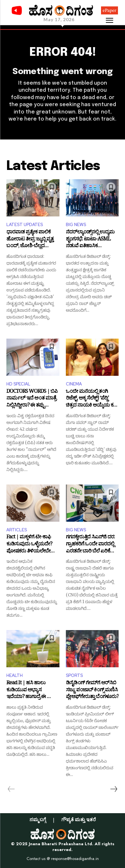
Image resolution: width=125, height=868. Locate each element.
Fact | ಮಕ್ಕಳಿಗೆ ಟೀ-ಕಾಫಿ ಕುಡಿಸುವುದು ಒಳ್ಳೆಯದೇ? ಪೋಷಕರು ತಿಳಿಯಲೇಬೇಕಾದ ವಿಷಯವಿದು (33, 545)
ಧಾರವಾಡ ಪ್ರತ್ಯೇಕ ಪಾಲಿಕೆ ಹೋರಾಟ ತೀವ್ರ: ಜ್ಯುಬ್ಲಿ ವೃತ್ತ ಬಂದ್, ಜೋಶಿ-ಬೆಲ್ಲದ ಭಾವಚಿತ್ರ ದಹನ (30, 240)
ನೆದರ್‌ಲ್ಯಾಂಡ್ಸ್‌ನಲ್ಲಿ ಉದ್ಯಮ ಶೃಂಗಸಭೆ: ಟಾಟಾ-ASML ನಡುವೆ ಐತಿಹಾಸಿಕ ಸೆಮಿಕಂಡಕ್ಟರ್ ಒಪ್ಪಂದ (90, 240)
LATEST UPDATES (25, 225)
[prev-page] (11, 789)
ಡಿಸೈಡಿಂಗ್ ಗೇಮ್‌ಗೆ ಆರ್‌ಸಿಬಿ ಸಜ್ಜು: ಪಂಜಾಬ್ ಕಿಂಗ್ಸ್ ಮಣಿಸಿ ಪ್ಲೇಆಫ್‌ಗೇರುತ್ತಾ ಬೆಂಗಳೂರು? (92, 691)
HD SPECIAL (18, 384)
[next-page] (113, 789)
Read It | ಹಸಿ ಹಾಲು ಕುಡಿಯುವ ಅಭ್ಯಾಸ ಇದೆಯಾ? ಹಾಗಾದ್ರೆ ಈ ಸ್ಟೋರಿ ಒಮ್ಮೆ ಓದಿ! (32, 691)
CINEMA (74, 384)
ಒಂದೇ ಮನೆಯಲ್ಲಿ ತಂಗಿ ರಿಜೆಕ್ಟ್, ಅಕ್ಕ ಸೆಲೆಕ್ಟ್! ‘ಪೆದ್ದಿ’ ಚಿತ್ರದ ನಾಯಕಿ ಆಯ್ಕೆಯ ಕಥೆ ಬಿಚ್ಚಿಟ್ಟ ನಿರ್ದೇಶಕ (91, 399)
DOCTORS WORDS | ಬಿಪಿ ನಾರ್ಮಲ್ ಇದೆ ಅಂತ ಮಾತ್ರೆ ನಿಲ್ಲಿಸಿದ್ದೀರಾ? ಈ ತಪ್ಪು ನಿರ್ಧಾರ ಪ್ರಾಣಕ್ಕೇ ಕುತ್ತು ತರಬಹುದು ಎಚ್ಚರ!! (32, 399)
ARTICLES (17, 530)
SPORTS (74, 675)
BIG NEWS (76, 225)
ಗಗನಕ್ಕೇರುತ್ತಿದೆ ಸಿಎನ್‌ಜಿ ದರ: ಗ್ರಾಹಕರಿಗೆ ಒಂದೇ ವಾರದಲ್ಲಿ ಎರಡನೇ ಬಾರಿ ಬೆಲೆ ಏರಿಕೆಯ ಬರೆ (91, 545)
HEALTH (15, 675)
